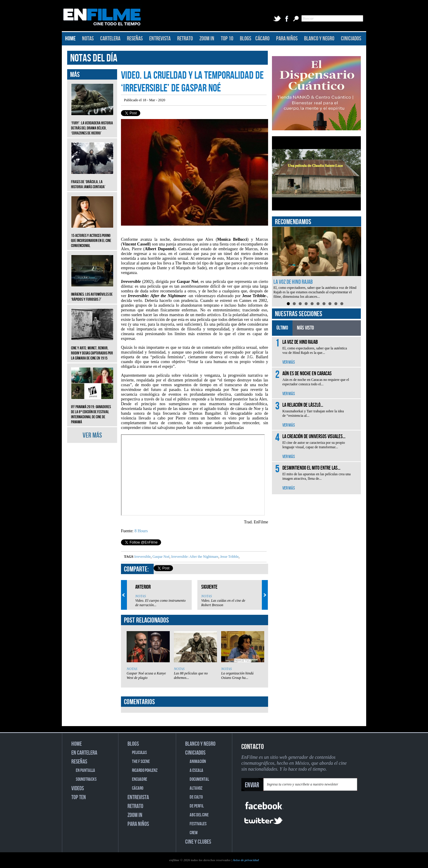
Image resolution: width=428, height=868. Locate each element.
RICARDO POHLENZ (145, 770)
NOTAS (88, 39)
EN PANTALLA (85, 770)
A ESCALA (196, 770)
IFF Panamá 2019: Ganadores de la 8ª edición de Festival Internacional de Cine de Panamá (92, 410)
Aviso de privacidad (246, 860)
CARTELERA (110, 39)
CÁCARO (262, 39)
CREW (194, 833)
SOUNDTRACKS (86, 779)
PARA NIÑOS (287, 39)
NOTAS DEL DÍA (94, 58)
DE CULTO (196, 797)
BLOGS (246, 39)
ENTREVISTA (160, 39)
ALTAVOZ (196, 788)
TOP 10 (227, 39)
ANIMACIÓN (198, 762)
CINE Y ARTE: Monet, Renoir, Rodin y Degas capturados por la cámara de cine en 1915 (92, 349)
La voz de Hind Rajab (293, 282)
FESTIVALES (198, 824)
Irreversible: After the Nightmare (194, 557)
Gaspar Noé (160, 557)
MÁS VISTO (305, 328)
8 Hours (141, 531)
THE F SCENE (141, 762)
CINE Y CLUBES (198, 842)
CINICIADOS (351, 39)
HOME (70, 39)
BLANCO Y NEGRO (319, 39)
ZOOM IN (207, 39)
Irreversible (143, 557)
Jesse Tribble (229, 557)
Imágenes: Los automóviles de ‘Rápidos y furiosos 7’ (92, 292)
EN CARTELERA (84, 753)
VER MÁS (92, 435)
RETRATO (185, 39)
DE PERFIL (197, 806)
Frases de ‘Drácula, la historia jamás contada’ (92, 180)
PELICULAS (139, 753)
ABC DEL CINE (199, 815)
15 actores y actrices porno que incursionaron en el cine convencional (92, 236)
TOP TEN (79, 797)
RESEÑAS (135, 39)
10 (342, 304)
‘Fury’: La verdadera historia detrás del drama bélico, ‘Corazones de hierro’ (92, 124)
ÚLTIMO (282, 328)
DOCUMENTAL (199, 779)
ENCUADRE (140, 779)
